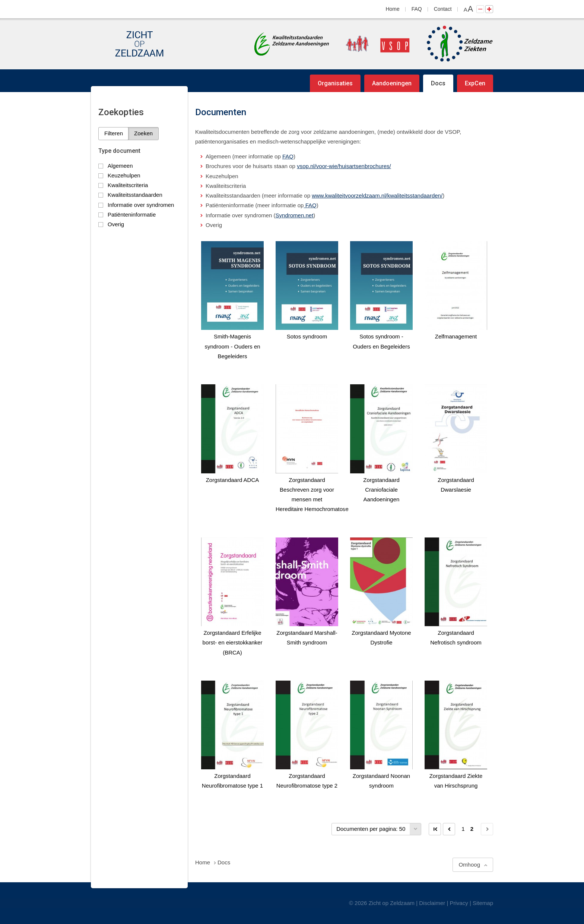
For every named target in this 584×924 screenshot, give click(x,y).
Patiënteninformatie (132, 215)
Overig (116, 224)
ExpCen (475, 83)
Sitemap (483, 903)
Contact (443, 9)
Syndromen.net (295, 215)
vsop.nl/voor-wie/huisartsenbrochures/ (344, 166)
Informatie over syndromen (141, 205)
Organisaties (335, 83)
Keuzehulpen (124, 175)
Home (393, 9)
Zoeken (143, 133)
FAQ (417, 9)
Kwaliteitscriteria (128, 185)
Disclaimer (432, 903)
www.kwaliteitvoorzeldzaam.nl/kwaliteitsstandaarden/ (377, 195)
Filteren (114, 133)
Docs (438, 83)
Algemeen (120, 166)
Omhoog (469, 865)
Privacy (459, 903)
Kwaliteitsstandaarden (135, 195)
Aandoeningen (392, 83)
